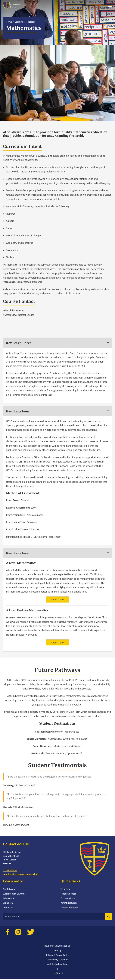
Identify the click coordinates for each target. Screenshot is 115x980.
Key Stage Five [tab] (18, 554)
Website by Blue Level (57, 965)
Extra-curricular (68, 899)
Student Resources (70, 908)
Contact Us (8, 908)
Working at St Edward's (14, 895)
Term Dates (66, 890)
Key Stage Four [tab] (18, 411)
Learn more (57, 600)
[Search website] (57, 918)
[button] (109, 918)
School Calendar (68, 895)
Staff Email (58, 974)
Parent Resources (69, 904)
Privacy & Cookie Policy (57, 956)
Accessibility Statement (57, 961)
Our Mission (9, 890)
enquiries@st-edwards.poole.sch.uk (21, 875)
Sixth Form (8, 904)
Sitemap (57, 952)
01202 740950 (10, 871)
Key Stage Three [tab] (20, 343)
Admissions (8, 899)
